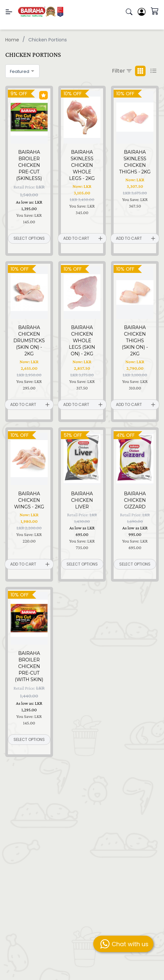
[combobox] (22, 71)
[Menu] (9, 12)
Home (12, 40)
